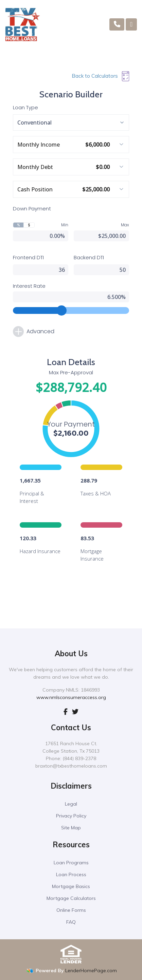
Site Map (71, 828)
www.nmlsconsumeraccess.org (71, 697)
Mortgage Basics (71, 886)
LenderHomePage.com (91, 970)
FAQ (71, 922)
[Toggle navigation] (131, 24)
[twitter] (75, 712)
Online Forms (71, 910)
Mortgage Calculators (71, 898)
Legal (71, 804)
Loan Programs (71, 863)
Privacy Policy (71, 816)
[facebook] (66, 712)
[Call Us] (117, 24)
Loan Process (71, 874)
